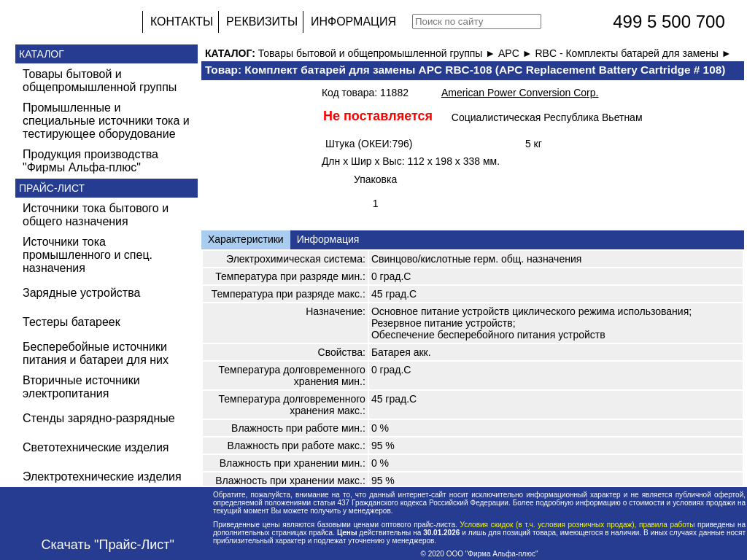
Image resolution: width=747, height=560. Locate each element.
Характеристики (246, 239)
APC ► (516, 53)
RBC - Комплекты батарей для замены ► (633, 53)
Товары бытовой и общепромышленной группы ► (378, 53)
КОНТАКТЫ (182, 22)
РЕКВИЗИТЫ (262, 22)
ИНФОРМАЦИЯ (353, 22)
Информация (328, 239)
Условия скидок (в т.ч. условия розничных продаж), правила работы (577, 525)
